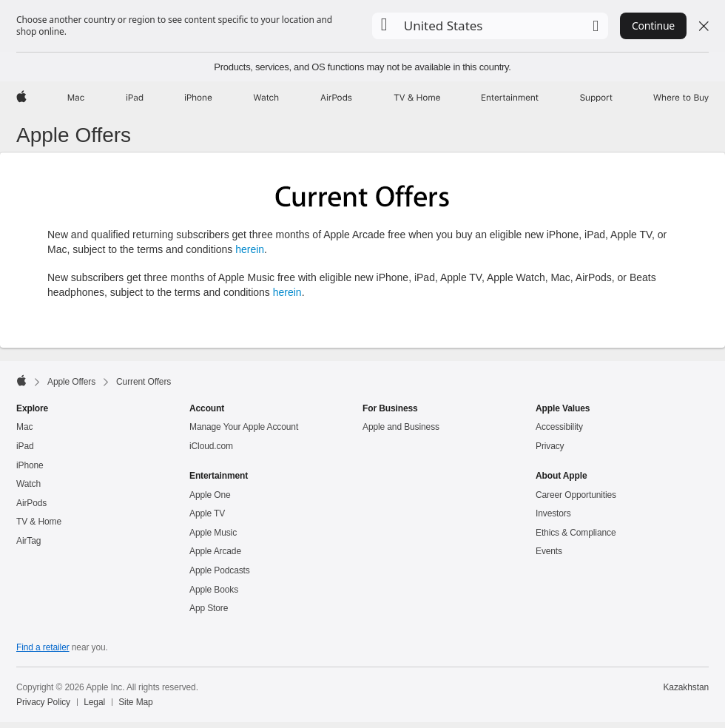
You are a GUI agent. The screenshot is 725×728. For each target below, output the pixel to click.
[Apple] (21, 98)
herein (250, 249)
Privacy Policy (43, 702)
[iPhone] (198, 98)
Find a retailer (43, 647)
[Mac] (76, 98)
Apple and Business (401, 427)
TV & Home (39, 522)
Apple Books (214, 590)
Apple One (210, 495)
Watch (28, 484)
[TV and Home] (417, 98)
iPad (25, 446)
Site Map (135, 702)
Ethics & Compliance (576, 533)
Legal (94, 702)
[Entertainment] (510, 98)
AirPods (31, 503)
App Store (209, 608)
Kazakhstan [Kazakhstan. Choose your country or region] (686, 687)
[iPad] (135, 98)
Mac (24, 427)
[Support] (596, 98)
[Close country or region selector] (704, 26)
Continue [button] (653, 26)
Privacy (550, 446)
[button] (490, 26)
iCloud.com (211, 446)
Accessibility (559, 427)
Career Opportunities (576, 495)
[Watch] (266, 98)
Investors (553, 513)
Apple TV (207, 513)
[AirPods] (336, 98)
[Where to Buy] (681, 98)
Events (549, 551)
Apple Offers (74, 135)
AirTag (28, 541)
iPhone (30, 465)
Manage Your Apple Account (244, 427)
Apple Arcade (215, 551)
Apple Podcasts (220, 570)
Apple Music (213, 533)
